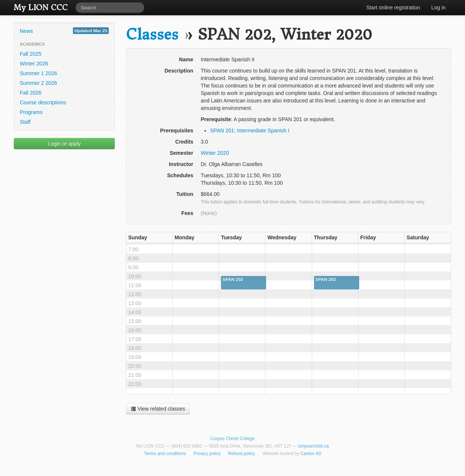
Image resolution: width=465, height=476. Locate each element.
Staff (25, 122)
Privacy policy (207, 454)
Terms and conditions (165, 454)
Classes (152, 35)
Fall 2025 (31, 54)
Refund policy (241, 454)
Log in (438, 7)
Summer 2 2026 (39, 83)
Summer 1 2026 (39, 73)
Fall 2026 (31, 93)
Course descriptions (43, 102)
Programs (31, 112)
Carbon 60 (311, 454)
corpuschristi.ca (313, 446)
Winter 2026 (34, 64)
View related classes (158, 409)
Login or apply (64, 144)
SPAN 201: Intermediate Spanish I (250, 130)
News (64, 31)
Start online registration (393, 7)
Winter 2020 (215, 153)
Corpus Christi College (233, 439)
